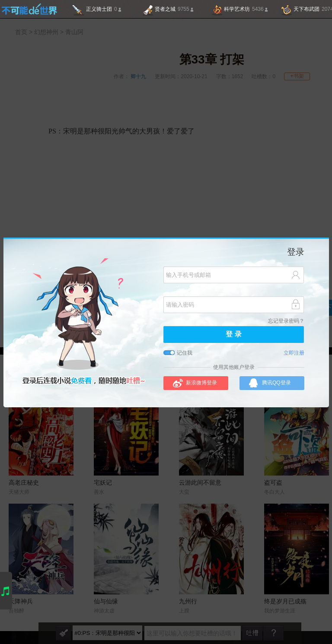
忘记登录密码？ (286, 321)
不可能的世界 (29, 9)
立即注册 (294, 353)
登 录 (233, 335)
